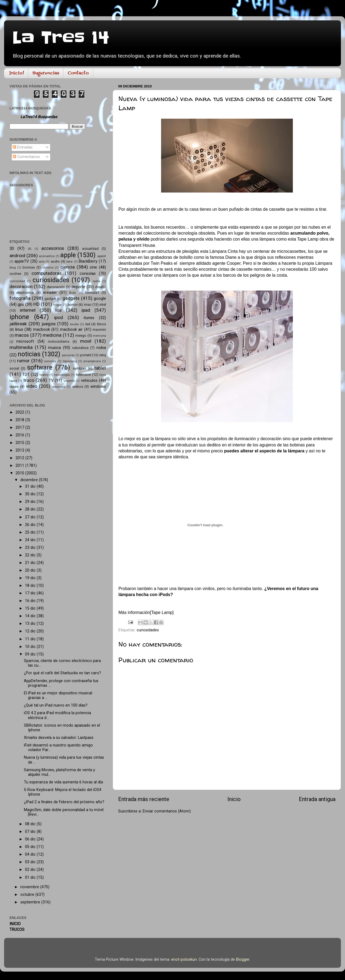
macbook (42, 330)
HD (37, 304)
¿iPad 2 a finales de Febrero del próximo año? (64, 802)
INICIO (15, 924)
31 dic (31, 486)
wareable (59, 387)
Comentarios (26, 157)
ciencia (68, 267)
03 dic (31, 862)
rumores (50, 361)
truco (29, 380)
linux (19, 330)
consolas (88, 274)
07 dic (31, 832)
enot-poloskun (184, 959)
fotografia (20, 298)
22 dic (31, 555)
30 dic (31, 494)
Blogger (243, 959)
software (40, 368)
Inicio (234, 799)
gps (21, 305)
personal (68, 355)
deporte (78, 287)
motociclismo (59, 341)
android (17, 256)
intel (103, 305)
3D (12, 249)
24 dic (31, 540)
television (84, 375)
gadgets (71, 298)
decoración (56, 287)
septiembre (31, 902)
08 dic (31, 824)
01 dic (31, 877)
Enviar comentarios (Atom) (167, 811)
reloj (103, 355)
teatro (44, 375)
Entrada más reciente (144, 799)
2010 (20, 473)
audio (55, 261)
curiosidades (148, 630)
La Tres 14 (61, 38)
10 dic (31, 647)
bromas (29, 267)
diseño (101, 287)
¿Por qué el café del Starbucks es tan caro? (62, 673)
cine (93, 267)
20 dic (31, 570)
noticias (29, 354)
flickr (73, 293)
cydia (96, 281)
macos (22, 335)
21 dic (31, 563)
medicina (52, 335)
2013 (20, 450)
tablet (100, 368)
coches (15, 274)
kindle (74, 324)
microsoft (25, 341)
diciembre (30, 480)
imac (88, 305)
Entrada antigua (317, 799)
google (100, 299)
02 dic (31, 870)
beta (69, 261)
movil (86, 341)
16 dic (31, 601)
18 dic (31, 586)
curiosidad (17, 281)
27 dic (31, 517)
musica (54, 348)
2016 (20, 435)
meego (81, 335)
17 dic (31, 593)
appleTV (22, 261)
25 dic (31, 532)
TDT (26, 375)
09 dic (31, 654)
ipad (86, 310)
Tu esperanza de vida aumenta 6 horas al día (63, 782)
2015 (20, 443)
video (32, 386)
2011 (20, 466)
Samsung (70, 361)
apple (68, 255)
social (14, 368)
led (88, 324)
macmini (99, 330)
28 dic (31, 509)
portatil (86, 355)
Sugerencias (46, 73)
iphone (19, 317)
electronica (25, 293)
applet (102, 256)
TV (51, 381)
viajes (14, 387)
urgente (69, 381)
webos (78, 387)
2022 (20, 412)
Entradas (23, 147)
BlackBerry (88, 261)
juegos (49, 324)
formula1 (92, 293)
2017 (20, 428)
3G (30, 249)
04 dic (31, 854)
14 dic (31, 616)
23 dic (31, 548)
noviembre (30, 887)
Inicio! (17, 73)
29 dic (31, 502)
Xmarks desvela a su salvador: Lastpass (59, 738)
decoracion (21, 286)
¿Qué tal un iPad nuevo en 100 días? (56, 705)
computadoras (47, 273)
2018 (20, 420)
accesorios (53, 248)
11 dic (31, 639)
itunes (89, 318)
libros (101, 324)
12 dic (31, 631)
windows (98, 387)
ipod (59, 317)
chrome (48, 267)
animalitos (47, 256)
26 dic (31, 525)
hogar (58, 305)
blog (13, 267)
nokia (101, 348)
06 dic (31, 839)
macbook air (71, 330)
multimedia (21, 347)
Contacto (78, 73)
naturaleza (80, 348)
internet (28, 310)
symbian (79, 368)
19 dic (31, 578)
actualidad (90, 249)
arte (42, 261)
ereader (50, 293)
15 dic (31, 608)
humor (73, 305)
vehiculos (89, 381)
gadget (50, 299)
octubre (28, 895)
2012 (20, 458)
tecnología (62, 375)
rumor (23, 361)
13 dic (31, 624)
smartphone (92, 361)
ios (59, 310)
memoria (99, 336)
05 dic (31, 847)
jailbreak (18, 324)
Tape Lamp (162, 612)
